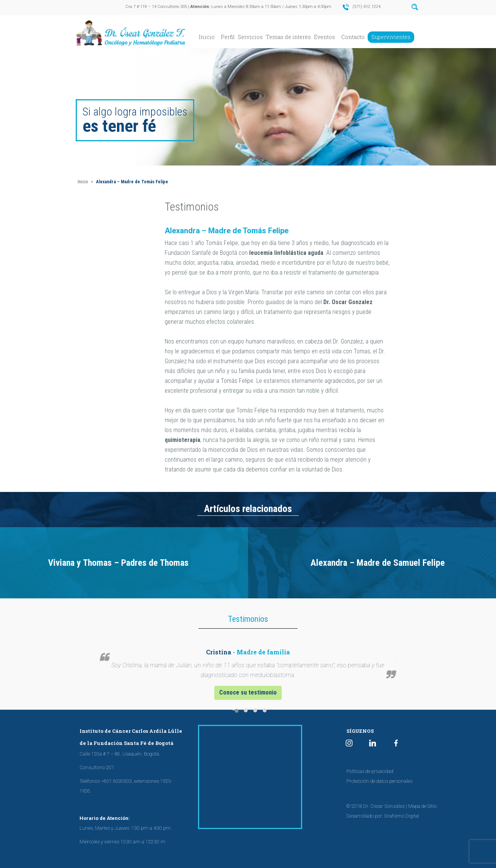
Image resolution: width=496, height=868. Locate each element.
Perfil (228, 37)
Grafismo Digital (402, 816)
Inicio (207, 37)
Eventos (324, 37)
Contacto (353, 37)
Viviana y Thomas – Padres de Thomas (118, 563)
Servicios (250, 37)
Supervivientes (391, 37)
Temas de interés (288, 37)
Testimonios (192, 207)
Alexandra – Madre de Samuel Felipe (378, 563)
